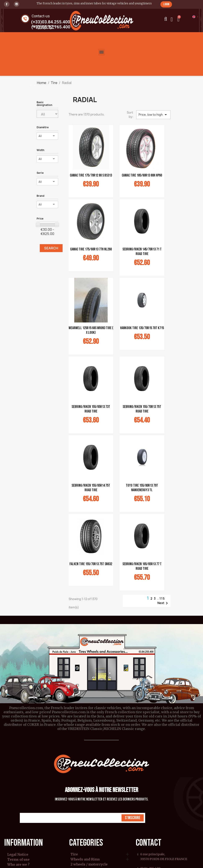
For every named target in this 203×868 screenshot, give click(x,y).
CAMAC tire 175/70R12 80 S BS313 (91, 175)
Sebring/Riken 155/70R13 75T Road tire (142, 409)
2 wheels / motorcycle (89, 864)
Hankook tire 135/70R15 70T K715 (142, 328)
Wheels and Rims (85, 859)
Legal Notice (18, 854)
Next (163, 603)
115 (162, 598)
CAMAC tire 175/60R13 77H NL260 (91, 249)
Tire (74, 854)
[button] (166, 4)
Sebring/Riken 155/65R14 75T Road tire (91, 488)
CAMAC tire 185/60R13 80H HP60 (142, 175)
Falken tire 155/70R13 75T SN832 (91, 564)
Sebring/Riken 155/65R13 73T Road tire (91, 409)
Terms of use (18, 859)
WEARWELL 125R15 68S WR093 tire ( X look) (91, 330)
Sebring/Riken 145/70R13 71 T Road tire (142, 252)
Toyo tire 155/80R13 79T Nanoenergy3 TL (142, 488)
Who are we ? (18, 864)
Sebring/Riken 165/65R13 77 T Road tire (142, 566)
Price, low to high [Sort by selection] (153, 115)
